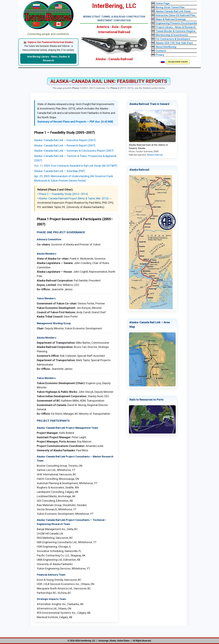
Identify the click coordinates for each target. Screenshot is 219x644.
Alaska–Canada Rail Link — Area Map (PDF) (60, 171)
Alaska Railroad (155, 155)
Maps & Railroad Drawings (171, 19)
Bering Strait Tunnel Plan (170, 7)
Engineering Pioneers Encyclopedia (176, 23)
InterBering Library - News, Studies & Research (48, 59)
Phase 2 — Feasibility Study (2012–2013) (63, 194)
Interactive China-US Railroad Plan (175, 15)
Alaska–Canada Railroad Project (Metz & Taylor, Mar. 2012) (74, 198)
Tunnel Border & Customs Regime (176, 31)
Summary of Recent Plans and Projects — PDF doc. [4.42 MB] (75, 122)
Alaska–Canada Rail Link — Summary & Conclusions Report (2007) (74, 151)
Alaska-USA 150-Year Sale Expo (174, 43)
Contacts (161, 51)
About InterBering (166, 47)
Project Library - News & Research (176, 27)
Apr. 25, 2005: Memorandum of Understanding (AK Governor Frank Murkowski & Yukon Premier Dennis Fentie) (74, 178)
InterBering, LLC (88, 641)
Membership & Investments (172, 35)
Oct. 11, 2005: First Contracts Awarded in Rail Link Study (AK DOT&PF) (76, 166)
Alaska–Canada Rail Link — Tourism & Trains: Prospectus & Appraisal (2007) (75, 158)
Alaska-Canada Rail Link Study (173, 11)
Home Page (163, 3)
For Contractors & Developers (173, 39)
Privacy (160, 55)
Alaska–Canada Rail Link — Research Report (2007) (65, 145)
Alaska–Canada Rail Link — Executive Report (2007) (65, 140)
